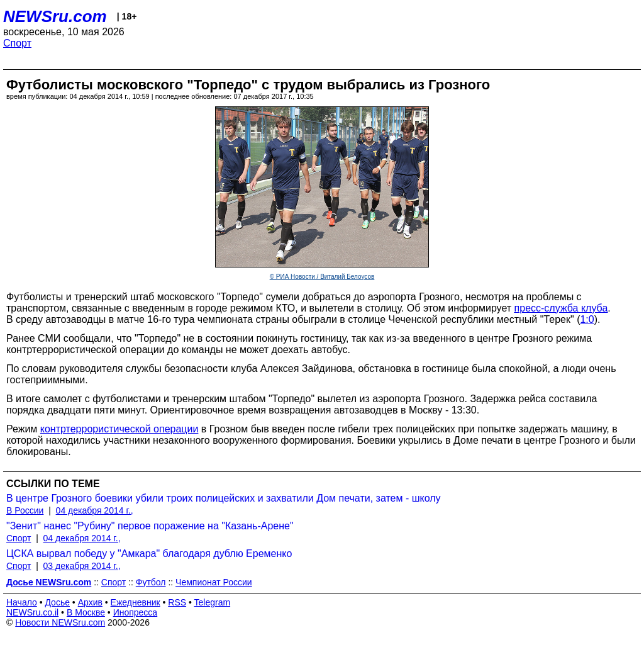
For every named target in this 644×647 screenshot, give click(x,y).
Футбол (151, 582)
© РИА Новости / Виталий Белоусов (322, 277)
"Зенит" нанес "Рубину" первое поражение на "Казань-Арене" (150, 526)
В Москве (86, 612)
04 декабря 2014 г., (95, 510)
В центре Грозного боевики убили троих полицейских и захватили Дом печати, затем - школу (224, 498)
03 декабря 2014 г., (82, 566)
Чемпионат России (214, 582)
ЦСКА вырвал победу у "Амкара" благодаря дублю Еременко (149, 554)
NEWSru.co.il (32, 612)
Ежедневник (136, 602)
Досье (57, 602)
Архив (90, 602)
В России (25, 510)
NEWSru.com (55, 16)
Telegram (213, 602)
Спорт (17, 43)
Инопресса (136, 612)
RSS (177, 602)
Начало (22, 602)
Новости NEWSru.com (60, 622)
